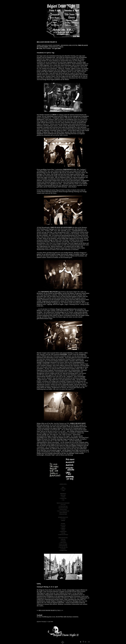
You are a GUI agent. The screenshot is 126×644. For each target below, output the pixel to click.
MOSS (61, 47)
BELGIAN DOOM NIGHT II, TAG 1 (50, 610)
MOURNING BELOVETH (69, 45)
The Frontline (47, 48)
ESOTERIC (57, 45)
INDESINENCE (54, 47)
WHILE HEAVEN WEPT (45, 45)
